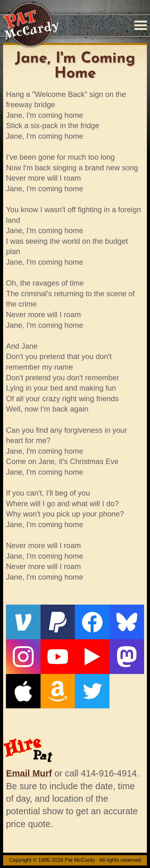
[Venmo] (23, 622)
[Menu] (141, 25)
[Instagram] (23, 657)
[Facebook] (92, 622)
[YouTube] (58, 657)
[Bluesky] (127, 622)
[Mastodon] (127, 657)
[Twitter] (92, 691)
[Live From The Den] (92, 657)
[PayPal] (58, 622)
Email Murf (29, 773)
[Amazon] (58, 691)
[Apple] (23, 691)
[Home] (31, 25)
